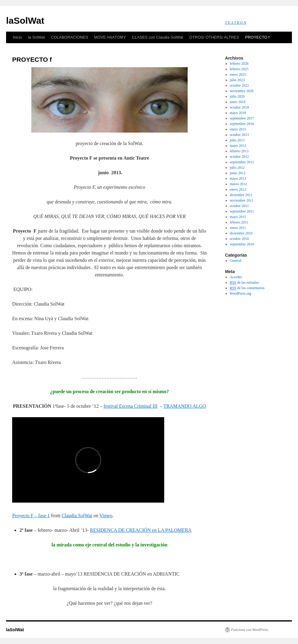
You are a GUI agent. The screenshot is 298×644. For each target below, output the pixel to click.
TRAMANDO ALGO (185, 406)
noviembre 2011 (242, 200)
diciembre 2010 (241, 233)
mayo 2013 (238, 146)
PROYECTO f (257, 37)
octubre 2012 (239, 157)
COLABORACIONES (70, 37)
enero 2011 (238, 228)
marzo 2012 (239, 184)
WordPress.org (241, 293)
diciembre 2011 (241, 195)
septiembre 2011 (242, 211)
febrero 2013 (239, 151)
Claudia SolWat (77, 516)
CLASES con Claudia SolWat (158, 37)
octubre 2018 (239, 107)
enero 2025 (238, 74)
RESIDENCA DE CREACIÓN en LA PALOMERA (141, 530)
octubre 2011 (239, 206)
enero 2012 (238, 189)
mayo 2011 (238, 217)
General (236, 261)
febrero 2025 (239, 69)
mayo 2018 (238, 113)
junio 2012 (238, 173)
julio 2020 (237, 96)
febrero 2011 (239, 222)
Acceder (236, 277)
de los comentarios (247, 288)
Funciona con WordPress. (250, 630)
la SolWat (36, 37)
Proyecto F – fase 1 (31, 516)
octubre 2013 (239, 135)
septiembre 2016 (242, 124)
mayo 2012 (238, 178)
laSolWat (25, 21)
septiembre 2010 (242, 244)
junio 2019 (238, 102)
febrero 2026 (239, 64)
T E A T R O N (236, 23)
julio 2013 (237, 140)
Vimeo (106, 516)
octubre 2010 (239, 239)
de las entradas (244, 283)
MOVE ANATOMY (110, 37)
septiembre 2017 (242, 118)
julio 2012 (237, 168)
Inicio (17, 37)
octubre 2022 (239, 85)
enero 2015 (238, 129)
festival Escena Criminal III (130, 406)
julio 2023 (237, 80)
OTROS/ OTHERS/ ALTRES (214, 37)
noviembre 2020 (242, 91)
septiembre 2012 (242, 162)
